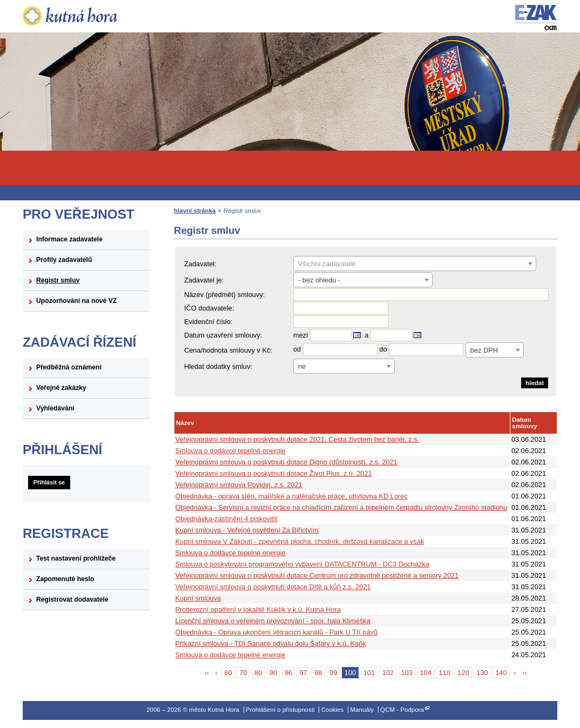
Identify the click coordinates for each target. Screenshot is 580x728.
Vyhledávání (55, 408)
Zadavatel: (200, 264)
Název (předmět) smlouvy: (224, 295)
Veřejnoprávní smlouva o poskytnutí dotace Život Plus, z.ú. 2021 (274, 473)
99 (333, 673)
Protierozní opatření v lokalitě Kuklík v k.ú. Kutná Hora (258, 609)
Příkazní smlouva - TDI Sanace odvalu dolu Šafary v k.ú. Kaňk (271, 643)
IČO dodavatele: (209, 308)
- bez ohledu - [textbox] (319, 280)
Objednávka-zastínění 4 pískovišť (227, 519)
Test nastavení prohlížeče (76, 558)
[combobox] (415, 264)
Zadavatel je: (204, 280)
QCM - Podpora (402, 710)
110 (444, 673)
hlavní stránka (195, 211)
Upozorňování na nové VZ (76, 301)
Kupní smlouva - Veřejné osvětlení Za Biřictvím (247, 530)
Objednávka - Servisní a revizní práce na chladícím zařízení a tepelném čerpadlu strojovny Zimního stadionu (342, 507)
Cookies (333, 710)
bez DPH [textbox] (484, 350)
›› (525, 673)
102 (388, 673)
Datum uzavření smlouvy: (223, 335)
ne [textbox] (302, 366)
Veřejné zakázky (61, 388)
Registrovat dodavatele (72, 599)
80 (258, 673)
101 (369, 673)
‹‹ (207, 673)
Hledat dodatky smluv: (218, 366)
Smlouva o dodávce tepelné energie (231, 451)
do (383, 350)
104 (426, 673)
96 (288, 673)
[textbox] (415, 264)
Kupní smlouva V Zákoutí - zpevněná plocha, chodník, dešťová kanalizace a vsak (300, 541)
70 (243, 673)
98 (318, 673)
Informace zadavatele (69, 239)
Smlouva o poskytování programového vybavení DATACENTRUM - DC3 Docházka (302, 564)
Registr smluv (58, 280)
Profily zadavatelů (64, 260)
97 (303, 673)
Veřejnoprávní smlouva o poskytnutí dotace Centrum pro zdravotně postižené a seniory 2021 (317, 575)
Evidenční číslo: (208, 322)
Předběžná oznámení (69, 367)
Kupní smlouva (198, 598)
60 (228, 673)
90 (273, 673)
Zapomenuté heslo (65, 579)
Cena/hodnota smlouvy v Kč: (228, 350)
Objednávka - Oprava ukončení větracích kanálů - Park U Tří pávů (277, 632)
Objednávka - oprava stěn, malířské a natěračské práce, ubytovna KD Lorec (292, 496)
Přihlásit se (49, 482)
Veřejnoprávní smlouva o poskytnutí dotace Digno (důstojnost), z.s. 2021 (286, 462)
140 (501, 673)
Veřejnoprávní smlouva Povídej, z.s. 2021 (239, 485)
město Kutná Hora (86, 16)
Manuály (362, 710)
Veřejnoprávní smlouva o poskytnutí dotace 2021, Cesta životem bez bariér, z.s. (298, 439)
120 (463, 673)
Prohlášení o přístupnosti (280, 710)
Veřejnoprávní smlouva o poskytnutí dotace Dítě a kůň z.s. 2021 (273, 587)
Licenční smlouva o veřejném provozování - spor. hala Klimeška (273, 621)
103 (407, 673)
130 (482, 673)
